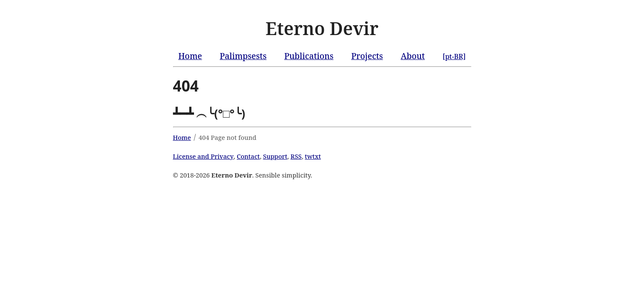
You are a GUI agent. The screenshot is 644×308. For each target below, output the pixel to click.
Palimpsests (243, 56)
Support (275, 156)
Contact (248, 156)
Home (190, 56)
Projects (367, 56)
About (413, 56)
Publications (309, 56)
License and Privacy (203, 156)
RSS (296, 156)
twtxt (313, 156)
